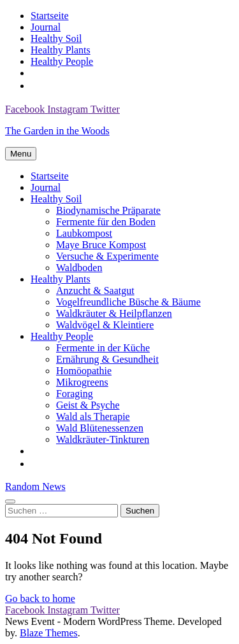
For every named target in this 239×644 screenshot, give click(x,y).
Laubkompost (84, 233)
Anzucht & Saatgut (95, 290)
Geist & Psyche (88, 405)
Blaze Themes (49, 633)
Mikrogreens (82, 382)
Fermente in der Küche (103, 348)
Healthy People (62, 61)
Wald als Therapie (93, 416)
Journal (46, 27)
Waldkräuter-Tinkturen (103, 439)
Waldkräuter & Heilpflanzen (114, 313)
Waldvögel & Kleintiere (105, 325)
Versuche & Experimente (107, 256)
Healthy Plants (61, 50)
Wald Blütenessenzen (100, 428)
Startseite (50, 16)
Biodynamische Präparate (108, 210)
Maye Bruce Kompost (101, 245)
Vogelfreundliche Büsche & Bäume (128, 302)
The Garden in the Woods (57, 131)
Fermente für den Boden (106, 222)
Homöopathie (84, 371)
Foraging (75, 394)
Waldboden (79, 268)
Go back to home (40, 598)
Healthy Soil (56, 38)
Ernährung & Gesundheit (107, 359)
